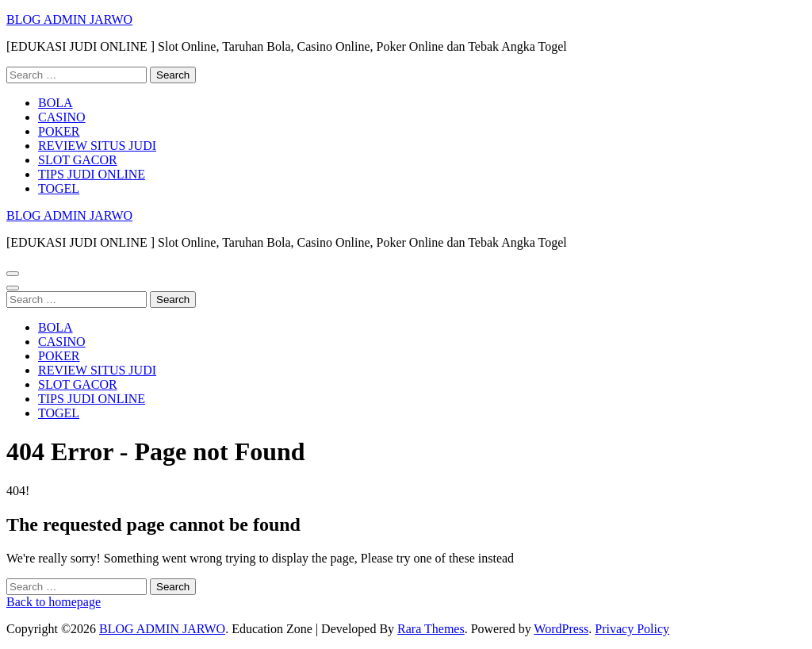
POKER (59, 131)
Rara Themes (431, 629)
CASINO (62, 117)
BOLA (56, 103)
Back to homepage (54, 602)
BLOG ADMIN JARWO (69, 19)
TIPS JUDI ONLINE (92, 174)
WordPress (561, 629)
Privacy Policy (632, 629)
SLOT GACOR (78, 160)
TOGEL (59, 188)
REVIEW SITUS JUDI (97, 146)
